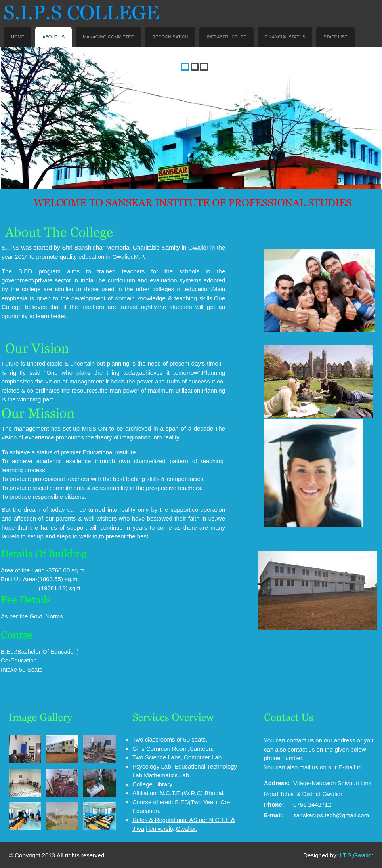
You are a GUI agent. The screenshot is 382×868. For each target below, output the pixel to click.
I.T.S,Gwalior (356, 855)
